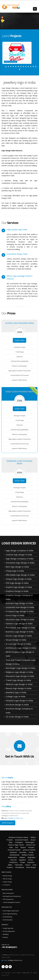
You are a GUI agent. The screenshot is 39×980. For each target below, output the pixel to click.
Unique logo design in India (19, 579)
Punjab (22, 862)
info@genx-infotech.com (15, 818)
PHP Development (8, 899)
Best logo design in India (17, 567)
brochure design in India (17, 705)
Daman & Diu (31, 845)
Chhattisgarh (30, 842)
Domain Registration (9, 931)
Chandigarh (19, 842)
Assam (33, 840)
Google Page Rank (8, 928)
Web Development (8, 893)
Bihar (11, 842)
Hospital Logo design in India (19, 701)
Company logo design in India (20, 611)
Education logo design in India (20, 619)
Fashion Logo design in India (19, 624)
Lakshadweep (14, 855)
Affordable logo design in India (20, 575)
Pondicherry (13, 862)
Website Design (7, 876)
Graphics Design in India (17, 591)
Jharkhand (13, 852)
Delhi (11, 847)
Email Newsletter (8, 920)
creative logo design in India (19, 555)
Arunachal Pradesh (22, 840)
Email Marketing (7, 917)
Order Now (19, 340)
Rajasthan (31, 862)
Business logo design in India (19, 603)
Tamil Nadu (19, 865)
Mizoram (14, 860)
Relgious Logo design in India (19, 672)
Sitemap (5, 937)
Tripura (28, 865)
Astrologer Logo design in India (20, 668)
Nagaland (22, 860)
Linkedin (10, 967)
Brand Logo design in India (18, 644)
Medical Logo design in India (19, 684)
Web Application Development (12, 896)
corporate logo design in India (20, 607)
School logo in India (15, 615)
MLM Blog (6, 934)
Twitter (7, 967)
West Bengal (31, 867)
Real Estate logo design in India (20, 628)
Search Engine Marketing (10, 914)
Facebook (3, 967)
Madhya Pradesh (28, 855)
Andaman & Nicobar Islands (18, 837)
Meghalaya (31, 857)
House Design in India (16, 640)
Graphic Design (7, 882)
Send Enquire (8, 823)
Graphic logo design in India (19, 587)
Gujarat (23, 847)
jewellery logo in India (16, 692)
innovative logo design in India (20, 563)
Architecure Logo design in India (21, 648)
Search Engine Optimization (11, 911)
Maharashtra (13, 857)
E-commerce (6, 885)
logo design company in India (20, 551)
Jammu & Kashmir (29, 850)
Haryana (31, 847)
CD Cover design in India (17, 717)
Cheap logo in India (15, 571)
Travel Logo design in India (18, 680)
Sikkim (10, 865)
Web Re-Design (7, 879)
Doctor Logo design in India (19, 636)
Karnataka (23, 852)
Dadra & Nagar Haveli (16, 845)
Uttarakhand (19, 867)
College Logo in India (16, 696)
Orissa (30, 860)
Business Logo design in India (20, 632)
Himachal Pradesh (14, 850)
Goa (17, 847)
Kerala (31, 852)
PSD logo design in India (17, 583)
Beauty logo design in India (19, 688)
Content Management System (11, 902)
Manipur (22, 857)
